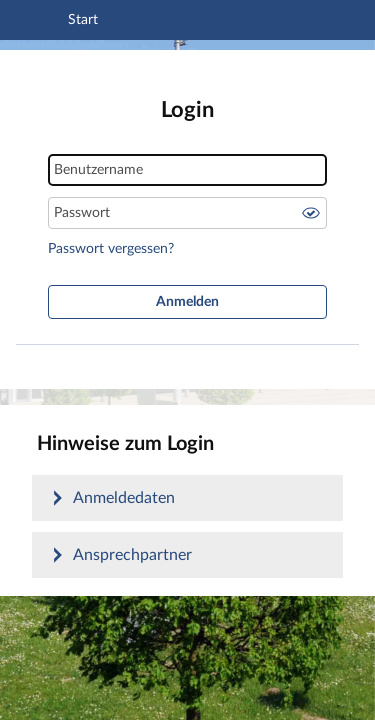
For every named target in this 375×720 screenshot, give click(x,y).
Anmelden (187, 302)
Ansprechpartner (132, 555)
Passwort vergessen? (111, 249)
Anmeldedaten (124, 498)
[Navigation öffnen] (43, 23)
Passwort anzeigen (311, 213)
